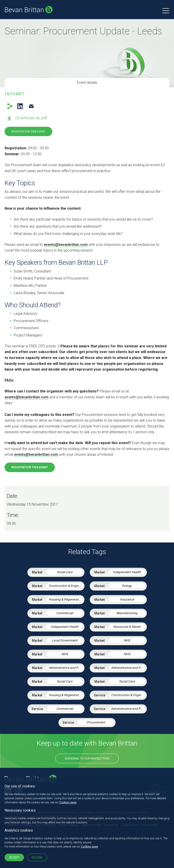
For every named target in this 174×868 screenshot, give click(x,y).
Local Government (65, 640)
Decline (37, 858)
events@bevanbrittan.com (66, 245)
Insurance (127, 599)
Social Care (65, 572)
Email (31, 106)
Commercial (65, 613)
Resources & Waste (127, 627)
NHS (127, 640)
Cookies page (68, 802)
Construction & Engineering (66, 586)
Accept (14, 858)
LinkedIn (20, 106)
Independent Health (127, 572)
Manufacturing (127, 613)
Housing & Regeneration (66, 599)
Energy (127, 586)
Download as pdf (31, 118)
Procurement (96, 722)
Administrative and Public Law (66, 668)
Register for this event (28, 132)
